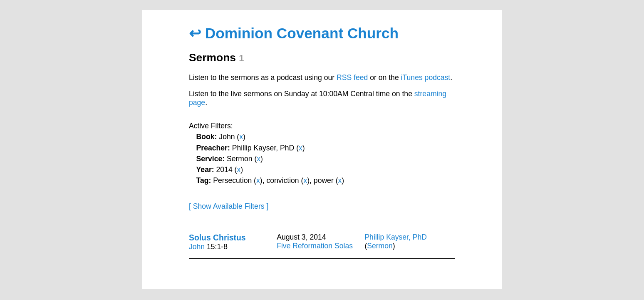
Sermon (380, 246)
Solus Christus (217, 237)
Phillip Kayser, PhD (396, 237)
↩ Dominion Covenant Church (294, 33)
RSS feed (352, 77)
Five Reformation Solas (315, 246)
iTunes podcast (426, 77)
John (197, 247)
